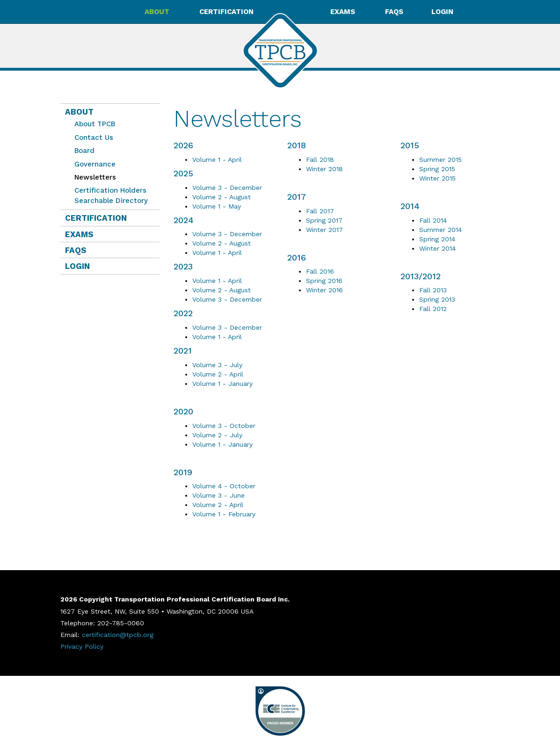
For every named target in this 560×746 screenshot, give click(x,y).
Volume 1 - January (222, 384)
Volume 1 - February (224, 514)
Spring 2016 (324, 281)
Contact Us (94, 138)
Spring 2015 (437, 169)
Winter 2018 (324, 169)
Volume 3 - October (224, 426)
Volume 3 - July (217, 365)
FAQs (394, 12)
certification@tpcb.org (118, 635)
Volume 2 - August (222, 197)
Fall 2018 (320, 159)
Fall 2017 (320, 211)
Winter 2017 (324, 230)
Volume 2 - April (218, 374)
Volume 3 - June (218, 495)
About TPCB (95, 124)
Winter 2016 (324, 290)
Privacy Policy (82, 646)
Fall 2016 (320, 271)
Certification (96, 218)
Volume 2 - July (217, 435)
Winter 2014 (437, 248)
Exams (79, 234)
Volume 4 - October (224, 486)
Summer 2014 (440, 230)
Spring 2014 (437, 239)
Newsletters (93, 177)
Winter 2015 (437, 178)
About (79, 112)
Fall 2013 (433, 290)
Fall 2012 (433, 309)
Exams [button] (344, 12)
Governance (95, 164)
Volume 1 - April (217, 159)
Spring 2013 (437, 299)
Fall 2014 (433, 220)
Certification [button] (227, 12)
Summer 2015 (440, 159)
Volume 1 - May (217, 206)
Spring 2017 (324, 220)
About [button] (158, 12)
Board (84, 151)
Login (442, 12)
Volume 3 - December (227, 188)
